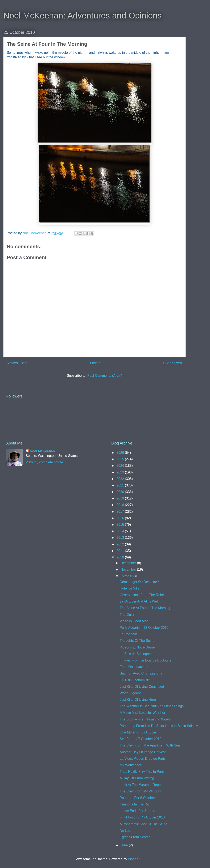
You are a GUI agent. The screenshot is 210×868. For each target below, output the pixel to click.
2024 (121, 466)
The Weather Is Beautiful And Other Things (152, 706)
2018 (121, 505)
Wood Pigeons (131, 693)
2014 (121, 531)
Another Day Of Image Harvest (143, 752)
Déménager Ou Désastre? (139, 582)
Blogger (134, 859)
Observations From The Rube (142, 595)
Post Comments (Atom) (105, 376)
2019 (121, 498)
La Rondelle (129, 634)
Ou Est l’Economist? (135, 680)
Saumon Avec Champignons (141, 673)
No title (125, 831)
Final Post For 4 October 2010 (142, 817)
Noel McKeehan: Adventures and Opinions (83, 16)
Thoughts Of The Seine (137, 641)
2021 (121, 485)
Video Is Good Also (134, 621)
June (125, 845)
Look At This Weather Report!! (142, 785)
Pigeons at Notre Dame (137, 647)
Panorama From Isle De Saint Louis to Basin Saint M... (160, 726)
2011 (121, 551)
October (127, 576)
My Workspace (131, 765)
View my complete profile (44, 462)
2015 (121, 525)
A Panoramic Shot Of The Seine (144, 824)
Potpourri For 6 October (137, 798)
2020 (121, 492)
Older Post (173, 363)
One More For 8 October (138, 732)
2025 (121, 459)
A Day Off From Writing (137, 778)
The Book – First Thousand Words (145, 719)
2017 (121, 512)
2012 (121, 544)
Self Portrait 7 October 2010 (140, 739)
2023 (121, 472)
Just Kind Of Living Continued (142, 687)
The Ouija (127, 615)
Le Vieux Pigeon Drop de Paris (143, 759)
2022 (121, 479)
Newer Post (17, 363)
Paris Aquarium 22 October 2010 (144, 628)
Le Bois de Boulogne (135, 654)
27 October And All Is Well (139, 601)
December (129, 563)
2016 (121, 518)
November (129, 569)
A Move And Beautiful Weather (142, 713)
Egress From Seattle (135, 837)
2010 (121, 557)
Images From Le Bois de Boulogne (146, 660)
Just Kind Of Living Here (138, 700)
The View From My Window (140, 791)
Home (95, 363)
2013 (121, 538)
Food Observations (134, 667)
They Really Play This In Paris (142, 772)
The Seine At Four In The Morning (145, 608)
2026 (121, 453)
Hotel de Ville (130, 588)
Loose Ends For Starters (138, 811)
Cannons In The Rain (136, 804)
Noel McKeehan (42, 451)
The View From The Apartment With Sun (150, 745)
